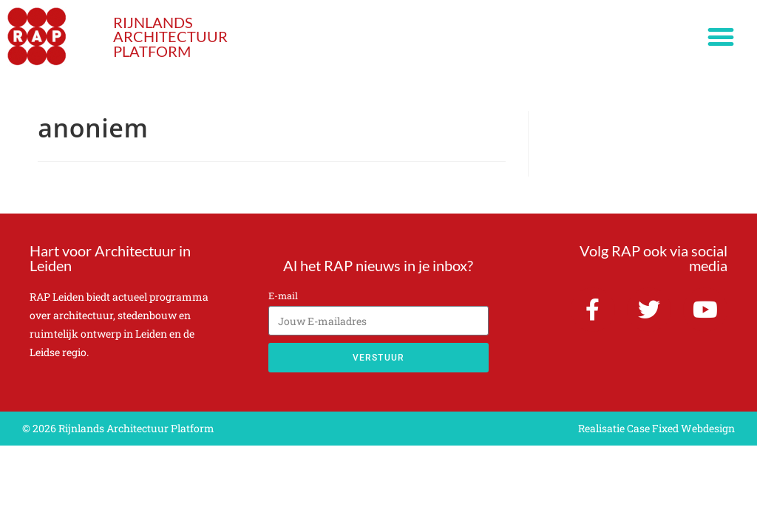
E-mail (283, 296)
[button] (721, 37)
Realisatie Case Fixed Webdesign (656, 428)
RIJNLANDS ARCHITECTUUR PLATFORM (170, 37)
